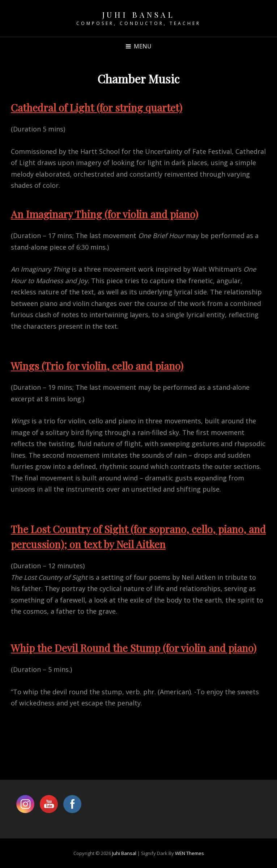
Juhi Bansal (139, 14)
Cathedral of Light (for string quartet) (97, 107)
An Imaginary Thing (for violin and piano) (105, 214)
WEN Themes (189, 853)
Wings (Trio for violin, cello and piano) (97, 366)
